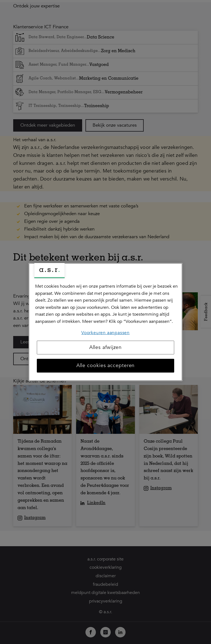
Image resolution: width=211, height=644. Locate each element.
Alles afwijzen (106, 347)
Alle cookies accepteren (106, 366)
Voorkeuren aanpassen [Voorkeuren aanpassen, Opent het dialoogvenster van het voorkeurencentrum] (105, 332)
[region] (105, 322)
